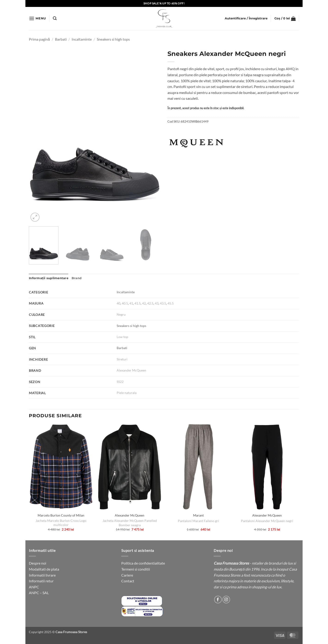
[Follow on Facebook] (218, 600)
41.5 (138, 303)
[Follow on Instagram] (226, 600)
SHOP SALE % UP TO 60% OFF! (164, 3)
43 (157, 303)
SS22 (120, 382)
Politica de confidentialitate (143, 563)
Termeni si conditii (136, 569)
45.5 (171, 303)
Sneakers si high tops (113, 39)
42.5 (150, 303)
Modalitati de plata (44, 569)
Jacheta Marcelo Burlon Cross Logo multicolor (61, 523)
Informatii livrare (42, 575)
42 (144, 303)
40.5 (125, 303)
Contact (128, 581)
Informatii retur (41, 581)
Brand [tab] (77, 278)
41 (131, 303)
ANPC (34, 587)
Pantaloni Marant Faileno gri (198, 521)
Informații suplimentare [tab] (49, 278)
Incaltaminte (82, 39)
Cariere (127, 575)
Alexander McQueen (131, 370)
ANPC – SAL (39, 593)
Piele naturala (127, 393)
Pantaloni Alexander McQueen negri (267, 521)
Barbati (61, 39)
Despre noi (38, 563)
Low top (122, 337)
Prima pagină (39, 39)
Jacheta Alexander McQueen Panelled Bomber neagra (130, 523)
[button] (37, 18)
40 (118, 303)
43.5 (163, 303)
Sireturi (122, 359)
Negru (121, 314)
